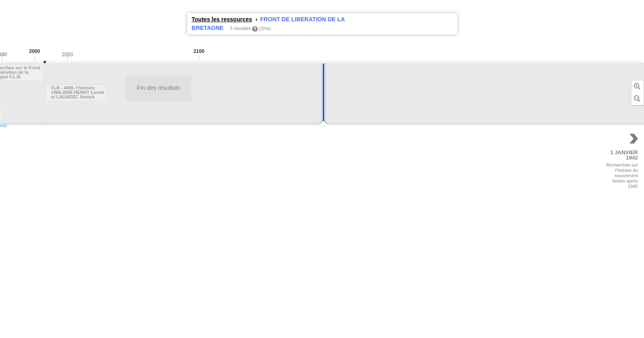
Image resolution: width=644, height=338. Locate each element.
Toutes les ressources (222, 19)
